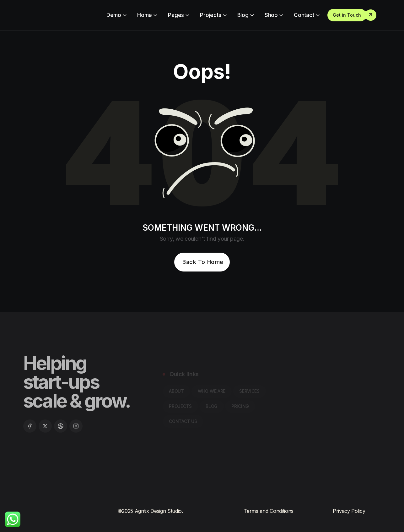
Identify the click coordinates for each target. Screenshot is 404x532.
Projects (211, 15)
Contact (304, 15)
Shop (271, 15)
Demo (114, 15)
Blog (243, 15)
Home (145, 15)
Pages (176, 15)
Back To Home (203, 262)
